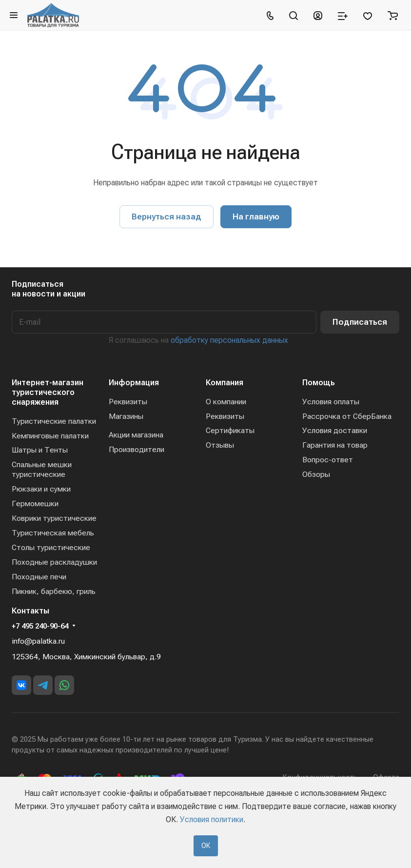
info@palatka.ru (38, 641)
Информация (134, 383)
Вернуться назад (166, 217)
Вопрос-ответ (328, 460)
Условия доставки (335, 430)
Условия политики (212, 819)
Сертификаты (230, 430)
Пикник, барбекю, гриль (54, 591)
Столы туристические (51, 547)
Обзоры (316, 474)
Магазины (126, 416)
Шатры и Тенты (40, 450)
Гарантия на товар (335, 445)
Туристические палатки (54, 421)
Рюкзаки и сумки (41, 489)
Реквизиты (128, 402)
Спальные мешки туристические (42, 469)
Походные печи (39, 577)
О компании (226, 402)
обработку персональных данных (229, 340)
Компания (225, 383)
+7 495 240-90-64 (40, 626)
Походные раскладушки (54, 562)
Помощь (319, 383)
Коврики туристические (54, 518)
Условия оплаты (331, 402)
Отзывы (220, 445)
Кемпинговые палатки (50, 436)
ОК (206, 846)
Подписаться (360, 322)
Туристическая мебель (53, 533)
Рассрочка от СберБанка (347, 416)
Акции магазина (136, 435)
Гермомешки (35, 503)
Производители (137, 449)
